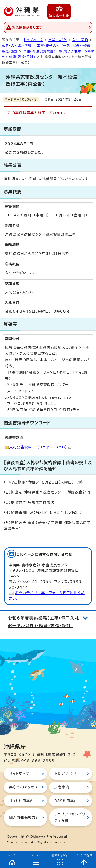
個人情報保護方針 (24, 817)
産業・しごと (58, 40)
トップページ (33, 40)
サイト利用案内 (21, 801)
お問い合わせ (66, 774)
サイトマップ (19, 774)
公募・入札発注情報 (17, 45)
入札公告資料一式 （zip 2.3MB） (40, 447)
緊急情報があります (28, 27)
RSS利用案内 (66, 801)
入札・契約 (80, 40)
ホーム (12, 855)
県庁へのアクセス (23, 787)
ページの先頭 (84, 855)
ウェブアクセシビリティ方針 (70, 817)
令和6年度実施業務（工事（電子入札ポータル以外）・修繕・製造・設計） (43, 622)
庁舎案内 (62, 787)
